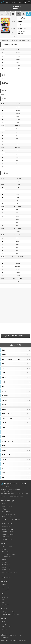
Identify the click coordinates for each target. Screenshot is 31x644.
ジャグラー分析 (6, 587)
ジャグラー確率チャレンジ (9, 554)
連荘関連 (4, 560)
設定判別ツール (6, 527)
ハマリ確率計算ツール (7, 557)
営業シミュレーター (7, 506)
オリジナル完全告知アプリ (9, 514)
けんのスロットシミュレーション (13, 2)
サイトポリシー (6, 624)
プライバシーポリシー (7, 627)
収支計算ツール (6, 567)
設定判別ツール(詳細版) (8, 529)
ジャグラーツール (6, 552)
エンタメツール (6, 578)
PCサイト (4, 629)
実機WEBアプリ (6, 512)
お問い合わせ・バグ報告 (8, 612)
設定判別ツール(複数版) (8, 532)
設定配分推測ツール (7, 537)
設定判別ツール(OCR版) (8, 534)
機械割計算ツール (6, 565)
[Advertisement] (15, 307)
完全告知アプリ (6, 549)
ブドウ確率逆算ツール (7, 539)
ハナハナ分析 (5, 590)
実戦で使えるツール (7, 570)
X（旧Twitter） (6, 605)
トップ (4, 622)
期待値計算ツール (6, 562)
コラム (4, 600)
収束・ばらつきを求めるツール (10, 572)
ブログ (4, 602)
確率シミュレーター (7, 517)
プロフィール (5, 597)
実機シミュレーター (7, 504)
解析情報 (4, 585)
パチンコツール (6, 575)
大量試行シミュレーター (8, 509)
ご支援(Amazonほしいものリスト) (10, 615)
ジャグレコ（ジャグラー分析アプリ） (11, 519)
